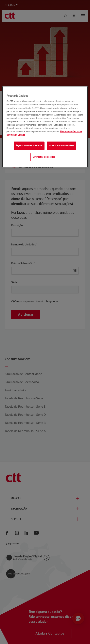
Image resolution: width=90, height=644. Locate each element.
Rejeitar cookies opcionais (29, 145)
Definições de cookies (44, 157)
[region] (45, 127)
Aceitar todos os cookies (62, 145)
